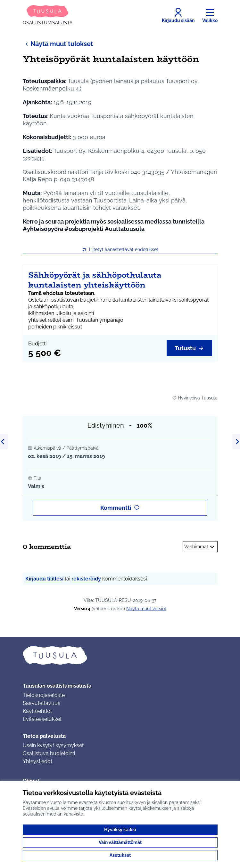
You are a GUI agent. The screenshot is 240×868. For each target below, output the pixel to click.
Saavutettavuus (41, 703)
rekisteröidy (86, 579)
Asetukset (120, 855)
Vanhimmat (200, 547)
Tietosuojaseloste (44, 695)
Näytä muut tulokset (58, 44)
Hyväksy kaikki (120, 830)
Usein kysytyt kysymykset (53, 745)
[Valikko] (210, 15)
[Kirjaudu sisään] (178, 15)
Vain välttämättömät (120, 842)
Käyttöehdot (37, 711)
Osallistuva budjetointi (49, 753)
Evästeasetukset (42, 719)
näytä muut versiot (146, 609)
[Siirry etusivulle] (48, 15)
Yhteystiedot (37, 761)
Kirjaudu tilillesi (44, 579)
